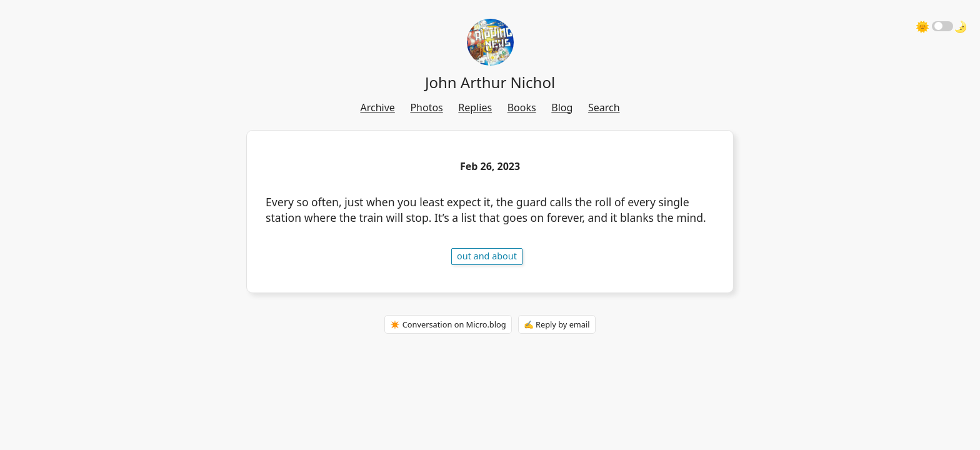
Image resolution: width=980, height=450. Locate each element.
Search (604, 107)
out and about (487, 256)
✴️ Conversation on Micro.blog (448, 324)
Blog (562, 107)
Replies (475, 107)
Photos (426, 107)
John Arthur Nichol (490, 82)
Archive (377, 107)
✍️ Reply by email (557, 324)
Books (522, 107)
